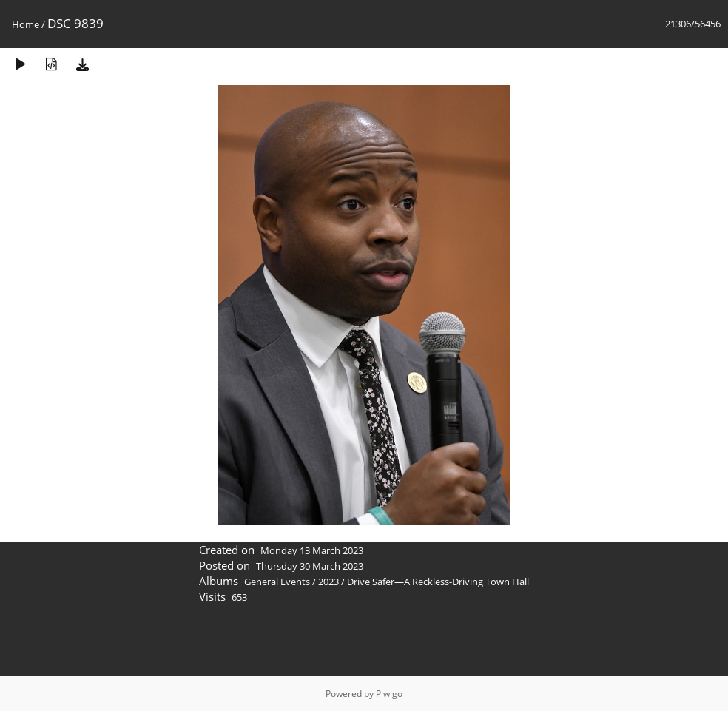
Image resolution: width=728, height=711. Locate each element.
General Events (277, 582)
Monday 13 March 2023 (312, 550)
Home (26, 24)
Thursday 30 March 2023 (310, 566)
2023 (328, 582)
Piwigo (389, 694)
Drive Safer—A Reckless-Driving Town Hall (438, 582)
